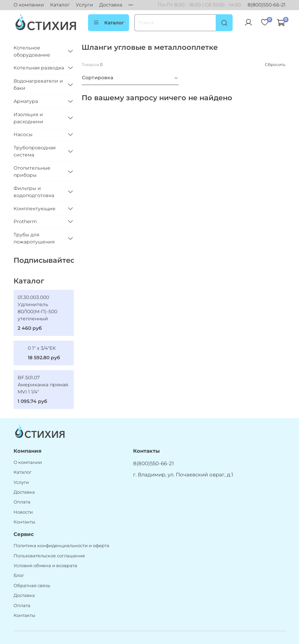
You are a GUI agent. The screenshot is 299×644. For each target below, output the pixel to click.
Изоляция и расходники (28, 118)
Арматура (26, 101)
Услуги (84, 5)
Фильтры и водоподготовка (34, 192)
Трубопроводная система (35, 151)
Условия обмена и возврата (45, 566)
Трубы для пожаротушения (34, 238)
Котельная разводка (39, 68)
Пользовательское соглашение (49, 556)
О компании (29, 5)
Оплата (22, 502)
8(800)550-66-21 (266, 5)
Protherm (25, 221)
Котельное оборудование (32, 51)
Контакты (24, 522)
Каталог (60, 5)
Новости (23, 512)
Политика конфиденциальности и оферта (61, 546)
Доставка (111, 5)
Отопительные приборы (32, 171)
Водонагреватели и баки (38, 84)
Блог (19, 575)
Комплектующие (35, 209)
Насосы (23, 134)
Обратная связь (32, 586)
